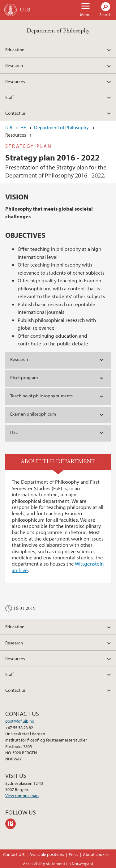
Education (15, 49)
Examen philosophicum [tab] (33, 414)
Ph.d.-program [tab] (24, 377)
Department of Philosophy (58, 31)
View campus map (22, 796)
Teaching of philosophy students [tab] (41, 396)
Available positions (47, 854)
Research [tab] (19, 359)
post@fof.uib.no (20, 721)
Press (73, 854)
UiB (9, 127)
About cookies (96, 854)
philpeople (12, 824)
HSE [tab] (14, 432)
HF (23, 127)
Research (14, 65)
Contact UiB (14, 854)
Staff (10, 97)
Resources (15, 81)
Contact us (15, 113)
